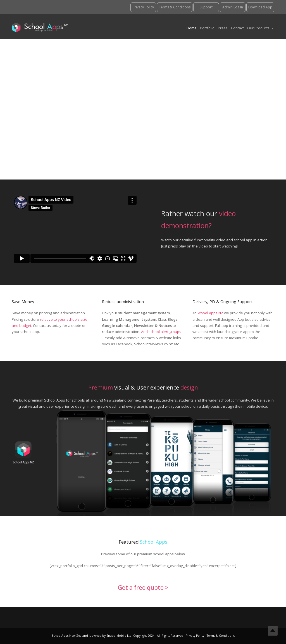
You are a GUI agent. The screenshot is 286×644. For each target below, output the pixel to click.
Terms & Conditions (220, 636)
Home (192, 28)
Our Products (260, 28)
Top (273, 631)
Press (223, 28)
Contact (237, 28)
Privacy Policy (195, 636)
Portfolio (207, 28)
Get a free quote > (143, 588)
